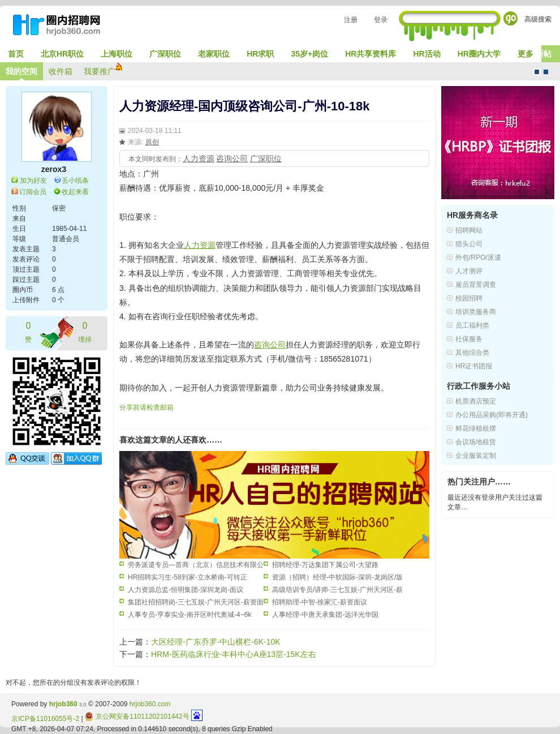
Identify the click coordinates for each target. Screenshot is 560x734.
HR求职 (260, 54)
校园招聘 (469, 298)
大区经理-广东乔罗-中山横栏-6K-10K (216, 642)
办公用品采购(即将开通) (492, 415)
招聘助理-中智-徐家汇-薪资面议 (320, 602)
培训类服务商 (476, 312)
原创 (152, 142)
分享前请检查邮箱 (147, 407)
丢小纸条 (75, 181)
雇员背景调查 (476, 285)
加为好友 (33, 181)
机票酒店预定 (476, 401)
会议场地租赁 (476, 442)
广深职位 (165, 54)
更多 (525, 54)
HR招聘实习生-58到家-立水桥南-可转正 (188, 577)
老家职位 (214, 54)
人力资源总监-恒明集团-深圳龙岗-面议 (186, 590)
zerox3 (54, 169)
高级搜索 (538, 19)
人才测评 (469, 271)
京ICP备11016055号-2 (45, 719)
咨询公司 (232, 158)
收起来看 (75, 192)
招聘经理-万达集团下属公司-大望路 (325, 565)
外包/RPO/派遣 (478, 257)
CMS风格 (546, 72)
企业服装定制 (476, 456)
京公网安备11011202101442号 (137, 716)
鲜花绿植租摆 (476, 428)
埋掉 (85, 331)
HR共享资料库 (371, 54)
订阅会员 (33, 192)
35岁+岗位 (309, 54)
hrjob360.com (150, 704)
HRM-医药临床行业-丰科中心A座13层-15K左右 (234, 654)
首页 (16, 54)
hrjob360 (63, 704)
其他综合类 (472, 353)
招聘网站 (469, 230)
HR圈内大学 (479, 54)
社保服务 (469, 339)
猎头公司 (469, 244)
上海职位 (117, 54)
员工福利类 (472, 325)
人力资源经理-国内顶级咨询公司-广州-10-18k (244, 106)
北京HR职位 (62, 54)
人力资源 (199, 158)
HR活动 (427, 54)
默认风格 (537, 72)
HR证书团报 (474, 366)
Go (511, 18)
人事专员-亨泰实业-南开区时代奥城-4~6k (189, 615)
